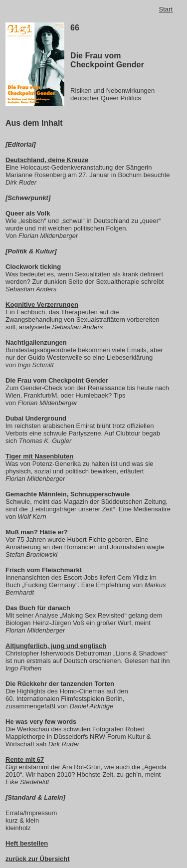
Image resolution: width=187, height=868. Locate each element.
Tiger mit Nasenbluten (39, 456)
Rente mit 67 (25, 759)
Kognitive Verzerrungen (42, 305)
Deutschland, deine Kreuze (47, 160)
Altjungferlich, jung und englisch (56, 646)
